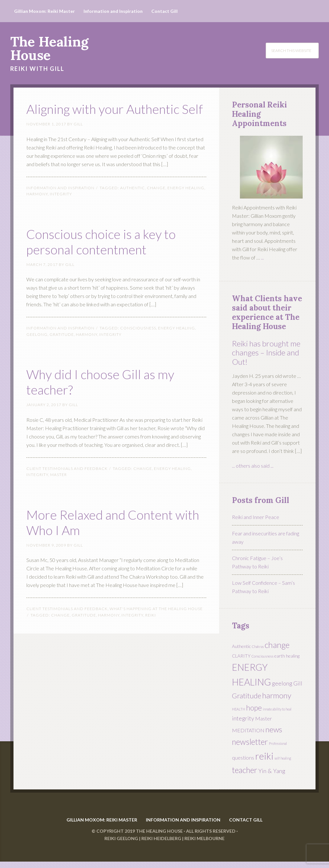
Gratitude (62, 350)
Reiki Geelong (121, 845)
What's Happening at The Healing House (156, 624)
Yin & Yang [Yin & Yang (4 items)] (272, 771)
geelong (37, 350)
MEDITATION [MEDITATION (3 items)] (248, 730)
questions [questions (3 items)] (243, 757)
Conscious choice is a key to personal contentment (108, 256)
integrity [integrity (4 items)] (243, 718)
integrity (61, 209)
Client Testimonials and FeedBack (67, 484)
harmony (37, 209)
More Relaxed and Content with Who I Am (115, 537)
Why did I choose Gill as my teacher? (115, 396)
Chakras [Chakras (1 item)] (258, 647)
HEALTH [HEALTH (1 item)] (239, 709)
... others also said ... (253, 466)
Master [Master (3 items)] (263, 718)
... (262, 257)
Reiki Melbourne (205, 845)
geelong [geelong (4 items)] (282, 683)
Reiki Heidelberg (161, 845)
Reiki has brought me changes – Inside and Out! (266, 353)
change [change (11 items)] (277, 645)
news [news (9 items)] (274, 729)
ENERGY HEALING (186, 203)
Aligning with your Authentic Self (86, 116)
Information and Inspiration (60, 203)
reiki (151, 630)
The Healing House (49, 48)
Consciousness (138, 343)
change (156, 203)
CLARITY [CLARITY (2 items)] (241, 656)
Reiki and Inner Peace (256, 517)
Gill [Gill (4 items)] (298, 683)
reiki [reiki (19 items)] (264, 756)
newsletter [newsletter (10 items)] (250, 742)
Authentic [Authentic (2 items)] (241, 646)
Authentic (133, 203)
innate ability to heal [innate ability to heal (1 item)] (277, 709)
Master (58, 490)
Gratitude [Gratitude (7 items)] (247, 696)
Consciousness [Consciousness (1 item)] (262, 656)
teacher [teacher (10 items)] (245, 770)
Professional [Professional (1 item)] (278, 743)
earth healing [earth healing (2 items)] (287, 656)
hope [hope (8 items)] (254, 708)
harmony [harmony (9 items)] (277, 695)
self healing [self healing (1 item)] (283, 758)
